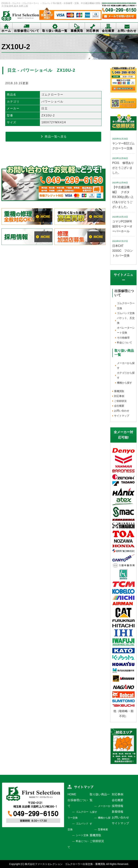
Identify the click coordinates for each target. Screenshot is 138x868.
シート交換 (82, 835)
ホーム (6, 31)
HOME (72, 794)
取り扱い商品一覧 (55, 31)
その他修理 (123, 338)
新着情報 (118, 812)
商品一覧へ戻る (53, 136)
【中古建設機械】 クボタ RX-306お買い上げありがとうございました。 (123, 197)
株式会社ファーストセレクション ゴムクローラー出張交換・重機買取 (65, 864)
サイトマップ (122, 416)
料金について (125, 343)
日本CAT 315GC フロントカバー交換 (123, 251)
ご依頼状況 (120, 401)
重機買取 (77, 31)
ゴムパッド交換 (126, 313)
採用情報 (118, 806)
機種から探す (125, 383)
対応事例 (93, 31)
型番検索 (103, 829)
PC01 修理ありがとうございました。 (123, 168)
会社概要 (108, 31)
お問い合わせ (127, 31)
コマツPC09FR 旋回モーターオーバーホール (124, 226)
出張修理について (27, 31)
